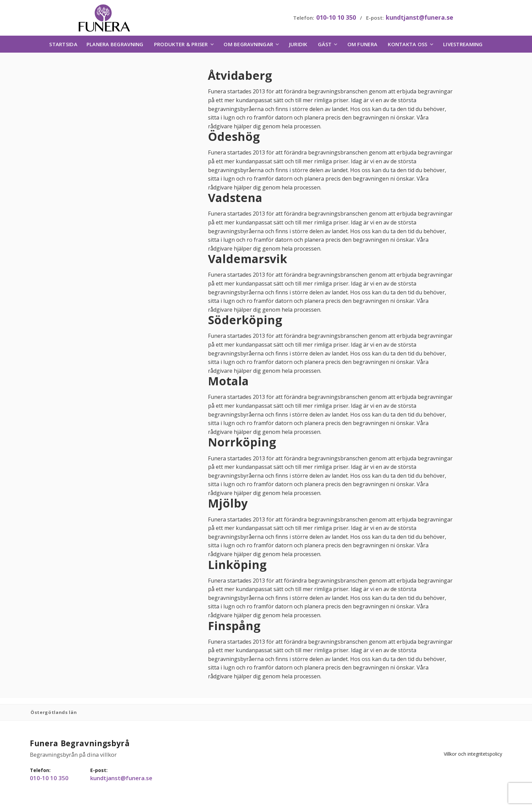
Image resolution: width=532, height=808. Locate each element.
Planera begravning (115, 46)
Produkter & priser (181, 46)
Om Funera (362, 46)
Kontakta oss (407, 46)
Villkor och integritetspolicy (489, 749)
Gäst (325, 46)
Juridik (298, 46)
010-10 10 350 (335, 18)
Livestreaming (463, 46)
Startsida (63, 46)
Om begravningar (248, 46)
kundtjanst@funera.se (419, 18)
